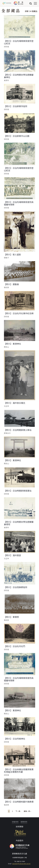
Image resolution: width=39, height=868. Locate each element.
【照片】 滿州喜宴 (12, 555)
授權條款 (15, 822)
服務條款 (24, 822)
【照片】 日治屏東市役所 (16, 106)
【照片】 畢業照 (11, 617)
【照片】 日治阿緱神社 (15, 739)
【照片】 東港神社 (12, 344)
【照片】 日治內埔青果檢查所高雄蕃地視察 (19, 203)
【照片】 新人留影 (12, 255)
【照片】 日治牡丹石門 (15, 646)
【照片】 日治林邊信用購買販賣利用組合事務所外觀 (19, 771)
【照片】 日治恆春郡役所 (16, 587)
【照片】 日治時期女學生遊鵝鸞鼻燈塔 (19, 523)
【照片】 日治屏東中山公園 (17, 136)
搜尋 (31, 3)
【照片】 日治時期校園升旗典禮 (19, 802)
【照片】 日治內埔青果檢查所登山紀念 (19, 42)
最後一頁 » (27, 811)
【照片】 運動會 (11, 284)
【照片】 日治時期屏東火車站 (18, 430)
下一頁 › (18, 811)
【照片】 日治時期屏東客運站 (18, 491)
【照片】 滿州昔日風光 (15, 403)
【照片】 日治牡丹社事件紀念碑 (19, 313)
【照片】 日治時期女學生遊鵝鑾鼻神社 (19, 76)
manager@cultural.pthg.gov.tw (21, 864)
